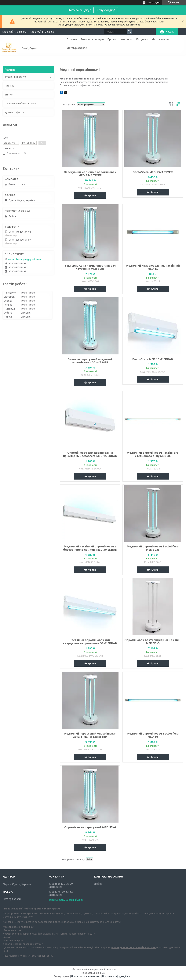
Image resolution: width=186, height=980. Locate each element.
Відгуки (9, 95)
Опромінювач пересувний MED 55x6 (90, 827)
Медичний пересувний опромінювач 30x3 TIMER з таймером (90, 735)
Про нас (112, 39)
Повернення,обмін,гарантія (21, 103)
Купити (92, 195)
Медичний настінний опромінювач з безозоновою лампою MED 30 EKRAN (90, 548)
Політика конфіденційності (117, 976)
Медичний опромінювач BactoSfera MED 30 (153, 735)
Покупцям (142, 39)
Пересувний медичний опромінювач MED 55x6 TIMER (90, 174)
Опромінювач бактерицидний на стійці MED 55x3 (153, 642)
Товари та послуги (92, 39)
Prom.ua (112, 969)
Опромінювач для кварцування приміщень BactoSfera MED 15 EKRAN (90, 454)
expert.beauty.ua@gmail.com (25, 259)
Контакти (127, 39)
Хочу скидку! (106, 10)
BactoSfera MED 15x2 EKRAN (153, 359)
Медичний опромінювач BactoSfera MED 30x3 (153, 548)
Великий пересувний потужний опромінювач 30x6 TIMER (90, 361)
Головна (72, 39)
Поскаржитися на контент (86, 976)
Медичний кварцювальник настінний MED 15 (153, 267)
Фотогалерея (161, 39)
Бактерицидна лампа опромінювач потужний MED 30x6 (90, 267)
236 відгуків (154, 3)
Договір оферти (77, 48)
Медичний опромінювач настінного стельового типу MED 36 (153, 454)
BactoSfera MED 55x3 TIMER (153, 172)
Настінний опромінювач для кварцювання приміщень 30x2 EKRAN (90, 642)
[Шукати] (129, 32)
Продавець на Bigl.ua (93, 973)
